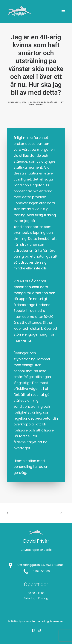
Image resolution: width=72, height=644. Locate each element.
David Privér (36, 110)
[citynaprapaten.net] (19, 12)
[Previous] (18, 513)
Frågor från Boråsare (45, 108)
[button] (63, 12)
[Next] (54, 513)
